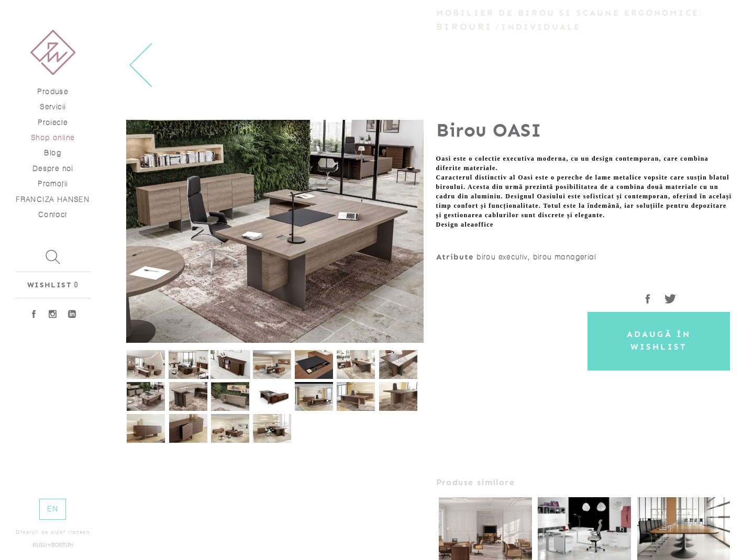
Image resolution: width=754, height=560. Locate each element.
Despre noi (53, 169)
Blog (53, 153)
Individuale (541, 27)
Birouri (464, 27)
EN (53, 509)
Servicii (53, 107)
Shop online (53, 138)
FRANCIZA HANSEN (53, 200)
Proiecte (53, 123)
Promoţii (53, 184)
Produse (53, 92)
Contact (53, 215)
